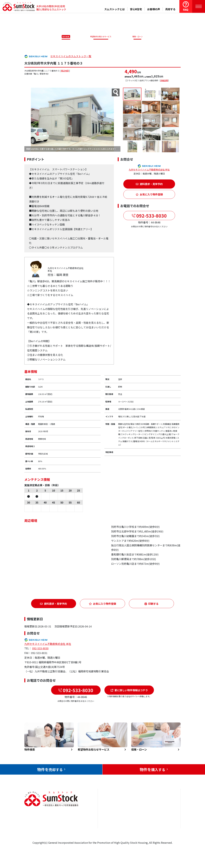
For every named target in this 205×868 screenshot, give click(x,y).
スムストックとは (115, 9)
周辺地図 (65, 71)
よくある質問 (138, 834)
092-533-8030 (151, 216)
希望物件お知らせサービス (100, 36)
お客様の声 (154, 9)
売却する (170, 9)
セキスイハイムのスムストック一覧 (71, 57)
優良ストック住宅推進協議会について (165, 817)
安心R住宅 (136, 9)
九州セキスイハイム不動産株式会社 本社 (149, 170)
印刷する (152, 604)
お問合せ (158, 805)
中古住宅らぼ (138, 824)
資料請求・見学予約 (149, 185)
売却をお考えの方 (112, 814)
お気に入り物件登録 (149, 195)
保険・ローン (138, 36)
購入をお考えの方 (112, 824)
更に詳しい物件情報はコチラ (129, 691)
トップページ (109, 805)
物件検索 (64, 36)
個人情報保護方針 (164, 829)
